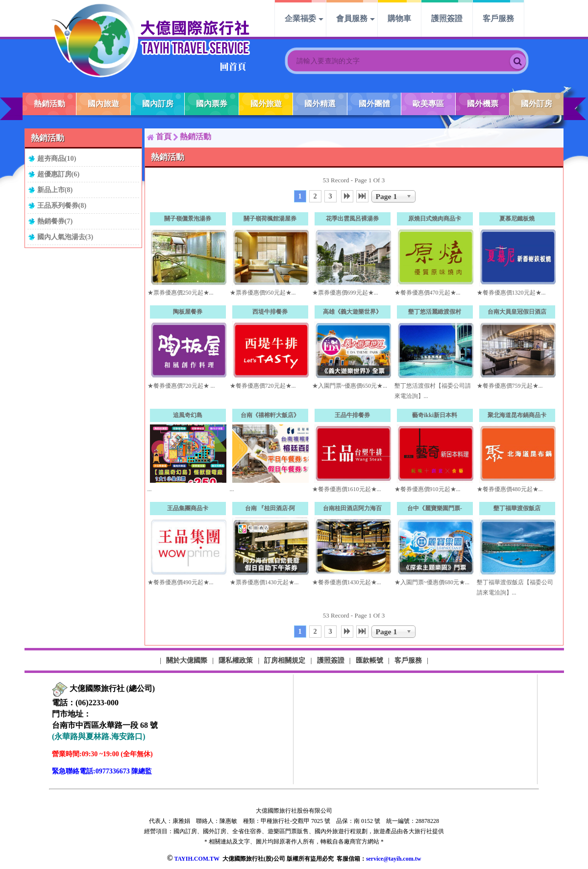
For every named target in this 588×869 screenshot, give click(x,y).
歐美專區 (428, 104)
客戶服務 (498, 18)
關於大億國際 (187, 660)
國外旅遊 (266, 104)
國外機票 (483, 104)
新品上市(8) (55, 190)
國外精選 (320, 104)
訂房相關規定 (285, 660)
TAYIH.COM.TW (196, 859)
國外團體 (374, 104)
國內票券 (212, 104)
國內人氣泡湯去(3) (65, 237)
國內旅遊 (103, 104)
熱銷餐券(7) (55, 221)
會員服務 (352, 18)
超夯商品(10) (57, 158)
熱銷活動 (49, 104)
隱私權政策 (236, 660)
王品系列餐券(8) (62, 205)
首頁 (164, 137)
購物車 (399, 18)
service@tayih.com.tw (393, 859)
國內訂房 (158, 104)
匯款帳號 (369, 660)
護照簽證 (447, 18)
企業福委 (300, 18)
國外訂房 (537, 104)
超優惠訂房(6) (59, 174)
